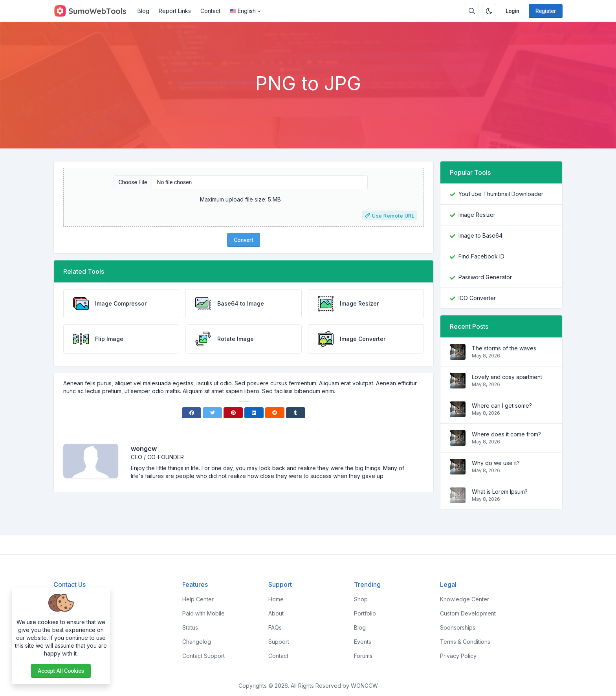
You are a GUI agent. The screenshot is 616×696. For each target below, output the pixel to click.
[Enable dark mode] (489, 11)
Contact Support (203, 656)
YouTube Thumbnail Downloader (501, 194)
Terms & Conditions (465, 642)
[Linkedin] (254, 413)
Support (279, 642)
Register (546, 11)
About (276, 613)
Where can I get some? (502, 406)
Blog (143, 11)
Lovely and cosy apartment (507, 377)
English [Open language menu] (243, 11)
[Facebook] (192, 413)
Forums (363, 656)
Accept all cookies (61, 671)
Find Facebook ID (481, 256)
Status (190, 627)
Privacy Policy (458, 656)
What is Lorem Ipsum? (500, 492)
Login (512, 11)
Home (276, 599)
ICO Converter (477, 298)
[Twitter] (212, 413)
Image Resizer (477, 215)
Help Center (198, 599)
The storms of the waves (504, 348)
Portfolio (365, 613)
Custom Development (468, 613)
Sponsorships (458, 627)
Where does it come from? (506, 434)
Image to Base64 (480, 235)
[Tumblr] (296, 413)
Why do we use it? (496, 463)
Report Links (175, 11)
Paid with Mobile (203, 613)
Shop (361, 599)
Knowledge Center (465, 599)
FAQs (275, 627)
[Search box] (472, 11)
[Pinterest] (233, 413)
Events (363, 642)
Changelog (197, 642)
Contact (210, 11)
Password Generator (485, 277)
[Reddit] (275, 413)
